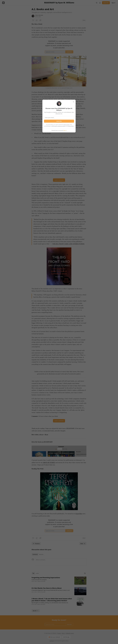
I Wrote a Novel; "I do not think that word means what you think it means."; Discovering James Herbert (52, 600)
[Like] (33, 20)
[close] (73, 102)
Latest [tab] (37, 573)
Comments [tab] (35, 554)
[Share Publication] (100, 3)
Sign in (113, 3)
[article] (59, 581)
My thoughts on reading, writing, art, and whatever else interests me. (50, 603)
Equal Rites (79, 514)
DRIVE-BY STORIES (49, 463)
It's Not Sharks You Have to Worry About (47, 588)
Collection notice (70, 633)
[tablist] (38, 554)
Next (83, 544)
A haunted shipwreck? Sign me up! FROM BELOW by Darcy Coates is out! (51, 590)
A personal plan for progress (39, 580)
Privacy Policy (71, 126)
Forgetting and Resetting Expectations (46, 578)
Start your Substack (54, 637)
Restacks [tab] (41, 554)
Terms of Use (66, 125)
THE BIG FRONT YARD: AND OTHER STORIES (68, 244)
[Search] (97, 3)
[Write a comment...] (61, 562)
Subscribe (106, 3)
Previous (36, 544)
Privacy (59, 633)
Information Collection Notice (58, 126)
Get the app (66, 637)
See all (36, 611)
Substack (52, 641)
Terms (63, 633)
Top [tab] (33, 573)
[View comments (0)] (37, 20)
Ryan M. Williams (39, 15)
